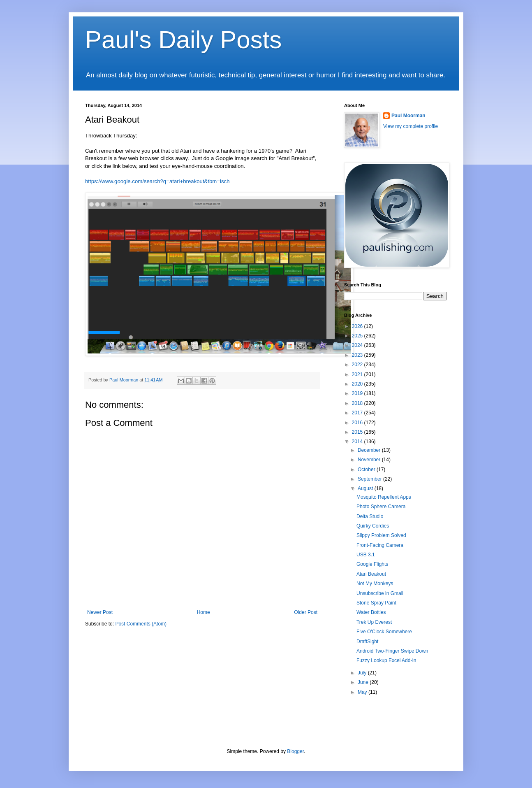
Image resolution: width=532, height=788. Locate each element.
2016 (358, 423)
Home (204, 612)
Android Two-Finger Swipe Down (392, 651)
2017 (358, 413)
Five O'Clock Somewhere (384, 632)
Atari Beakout (371, 574)
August (366, 488)
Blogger (295, 751)
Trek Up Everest (374, 622)
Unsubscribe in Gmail (380, 593)
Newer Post (100, 612)
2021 (358, 374)
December (370, 450)
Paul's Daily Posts (183, 40)
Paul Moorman (408, 116)
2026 (358, 326)
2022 (358, 365)
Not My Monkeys (375, 583)
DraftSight (367, 642)
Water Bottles (371, 612)
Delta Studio (370, 516)
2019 (358, 393)
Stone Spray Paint (376, 603)
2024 (358, 345)
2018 (358, 403)
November (370, 460)
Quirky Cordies (373, 526)
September (370, 479)
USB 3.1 (366, 555)
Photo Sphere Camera (381, 507)
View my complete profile (411, 126)
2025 (358, 336)
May (363, 692)
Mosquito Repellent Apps (384, 497)
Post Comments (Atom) (141, 624)
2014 (358, 442)
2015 (358, 432)
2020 (358, 384)
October (367, 470)
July (363, 673)
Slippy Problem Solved (381, 535)
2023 (358, 355)
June (364, 682)
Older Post (306, 612)
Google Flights (372, 564)
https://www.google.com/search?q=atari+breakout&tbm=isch (157, 181)
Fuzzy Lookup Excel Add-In (386, 660)
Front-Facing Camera (380, 545)
